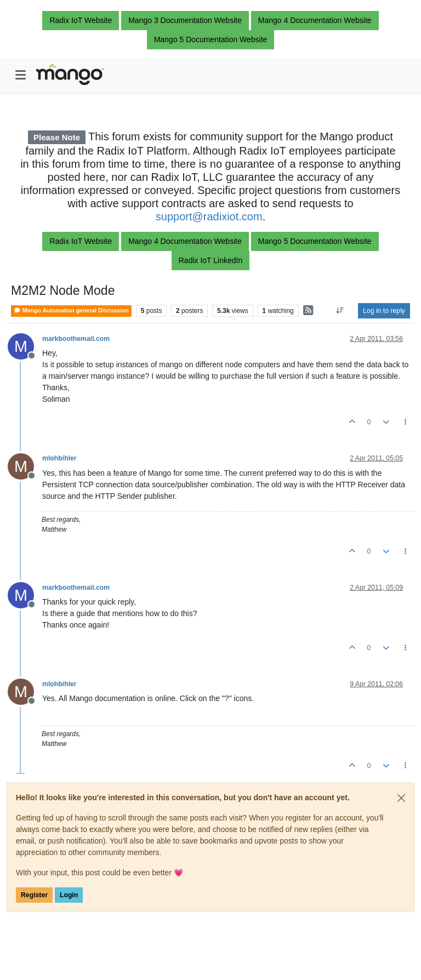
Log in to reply (384, 311)
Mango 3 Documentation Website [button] (185, 20)
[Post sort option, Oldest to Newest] (340, 311)
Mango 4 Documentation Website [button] (315, 20)
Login (69, 895)
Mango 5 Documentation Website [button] (211, 39)
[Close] (401, 798)
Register (34, 895)
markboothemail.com (76, 339)
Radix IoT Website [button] (81, 20)
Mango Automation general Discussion (71, 310)
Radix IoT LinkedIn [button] (210, 260)
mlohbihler (59, 458)
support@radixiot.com (209, 216)
